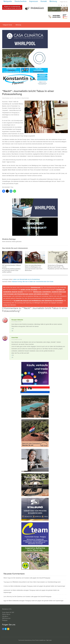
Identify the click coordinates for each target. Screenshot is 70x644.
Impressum (34, 1)
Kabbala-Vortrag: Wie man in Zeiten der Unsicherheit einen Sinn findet (33, 282)
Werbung (53, 1)
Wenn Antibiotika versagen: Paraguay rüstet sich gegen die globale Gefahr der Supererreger (38, 586)
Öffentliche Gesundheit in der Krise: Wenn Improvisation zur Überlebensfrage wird (36, 582)
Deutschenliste (21, 1)
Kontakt (44, 1)
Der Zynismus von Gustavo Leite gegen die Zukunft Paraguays (32, 578)
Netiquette (8, 1)
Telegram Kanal (7, 25)
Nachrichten (25, 98)
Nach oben (49, 640)
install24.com (42, 640)
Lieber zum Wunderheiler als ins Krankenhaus (26, 279)
